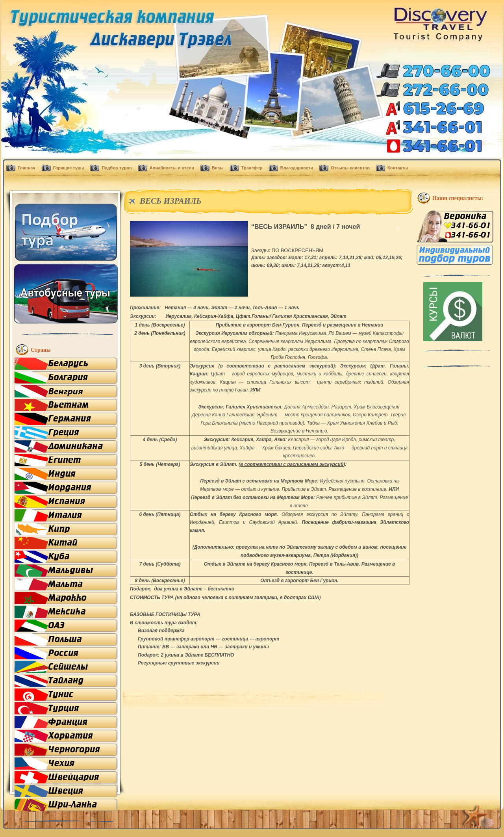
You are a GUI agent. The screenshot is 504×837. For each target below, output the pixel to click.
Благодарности (297, 168)
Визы (218, 168)
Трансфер (252, 168)
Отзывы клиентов (350, 168)
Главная (27, 168)
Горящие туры (69, 168)
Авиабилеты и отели (172, 168)
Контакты (398, 168)
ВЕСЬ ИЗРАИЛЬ (171, 201)
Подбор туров (117, 168)
